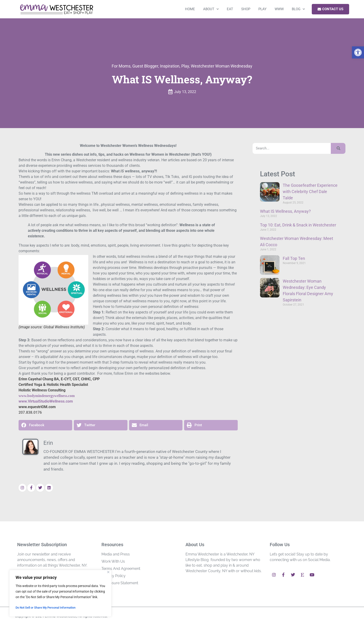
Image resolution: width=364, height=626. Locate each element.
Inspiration (170, 66)
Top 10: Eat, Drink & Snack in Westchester (298, 225)
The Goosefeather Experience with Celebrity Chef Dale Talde (310, 192)
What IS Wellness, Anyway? (285, 211)
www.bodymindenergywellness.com (47, 396)
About (211, 9)
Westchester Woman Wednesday (222, 66)
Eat (230, 9)
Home (190, 9)
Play (262, 9)
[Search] (338, 148)
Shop (246, 9)
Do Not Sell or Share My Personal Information (49, 608)
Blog (298, 9)
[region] (60, 593)
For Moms (121, 66)
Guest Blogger (145, 66)
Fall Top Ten (294, 258)
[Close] (108, 572)
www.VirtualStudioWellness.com (46, 401)
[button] (358, 52)
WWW (279, 9)
